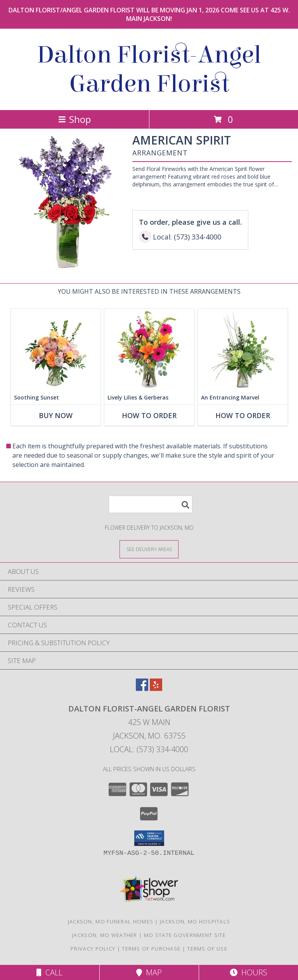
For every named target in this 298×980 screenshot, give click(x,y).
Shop (74, 119)
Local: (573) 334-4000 (149, 749)
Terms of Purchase (151, 949)
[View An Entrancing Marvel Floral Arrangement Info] (243, 350)
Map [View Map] (149, 972)
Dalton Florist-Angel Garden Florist (149, 69)
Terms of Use (207, 949)
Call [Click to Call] (49, 972)
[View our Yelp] (156, 688)
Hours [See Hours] (249, 972)
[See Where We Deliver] (149, 549)
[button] (149, 838)
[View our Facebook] (142, 688)
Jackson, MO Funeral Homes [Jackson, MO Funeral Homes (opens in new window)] (111, 921)
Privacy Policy (93, 949)
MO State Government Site (185, 935)
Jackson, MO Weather (105, 935)
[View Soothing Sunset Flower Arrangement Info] (56, 350)
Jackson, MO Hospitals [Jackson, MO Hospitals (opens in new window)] (195, 921)
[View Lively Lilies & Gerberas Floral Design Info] (149, 350)
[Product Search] (151, 504)
